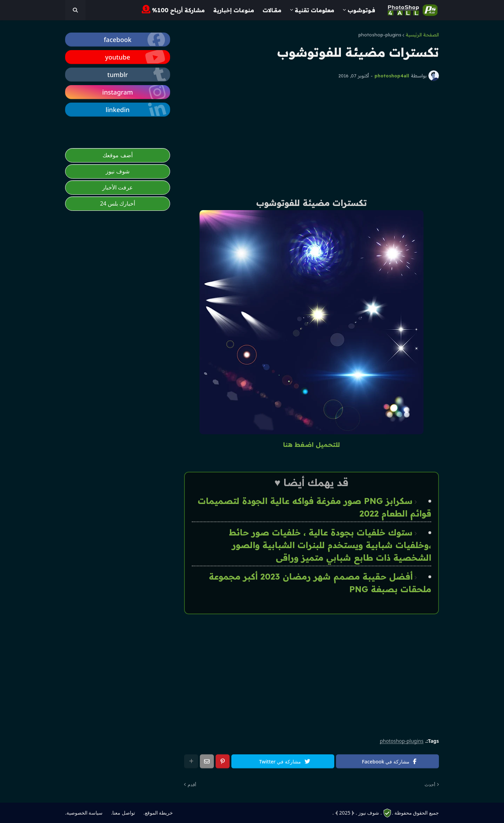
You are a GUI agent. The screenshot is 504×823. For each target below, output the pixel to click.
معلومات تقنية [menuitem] (314, 10)
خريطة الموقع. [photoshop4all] (158, 813)
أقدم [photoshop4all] (192, 784)
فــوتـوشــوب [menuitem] (361, 10)
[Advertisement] (311, 139)
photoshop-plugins (380, 35)
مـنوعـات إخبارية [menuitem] (234, 10)
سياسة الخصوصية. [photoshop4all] (84, 813)
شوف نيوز (117, 171)
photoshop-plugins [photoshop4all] (402, 741)
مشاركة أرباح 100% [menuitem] (173, 9)
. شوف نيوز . (369, 813)
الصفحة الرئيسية (422, 35)
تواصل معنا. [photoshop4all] (123, 813)
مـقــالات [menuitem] (272, 10)
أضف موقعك (117, 155)
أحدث (430, 784)
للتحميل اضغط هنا (311, 445)
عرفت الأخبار (118, 187)
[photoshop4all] (75, 10)
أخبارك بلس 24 (118, 203)
